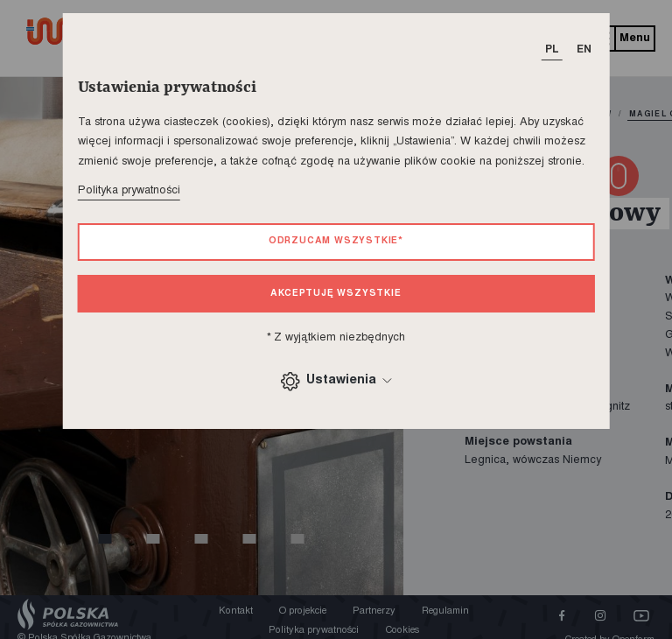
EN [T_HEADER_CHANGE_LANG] (584, 50)
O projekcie (303, 611)
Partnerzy (374, 611)
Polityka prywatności (129, 191)
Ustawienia (336, 381)
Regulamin (445, 611)
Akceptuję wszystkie (336, 294)
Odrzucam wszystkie (336, 241)
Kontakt (236, 611)
